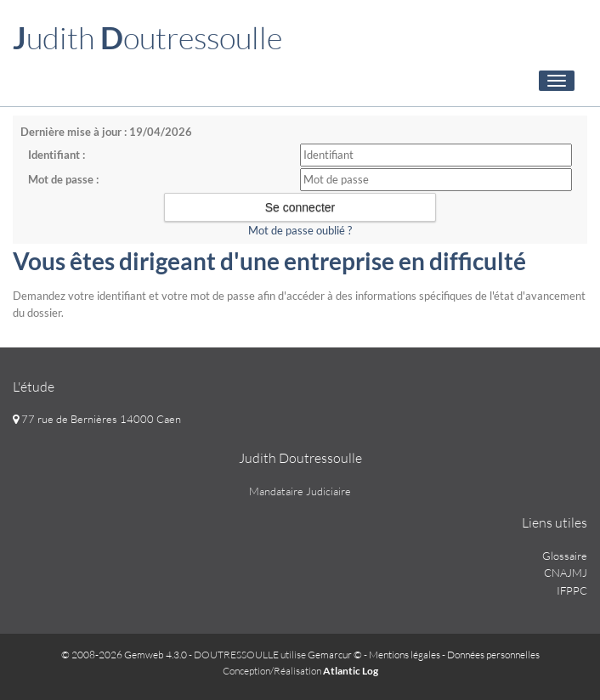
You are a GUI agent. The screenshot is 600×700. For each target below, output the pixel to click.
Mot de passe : (63, 179)
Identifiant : (57, 155)
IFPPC (572, 590)
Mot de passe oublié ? (300, 230)
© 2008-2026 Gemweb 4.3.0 (124, 655)
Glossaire (565, 556)
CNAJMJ (566, 573)
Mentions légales (405, 655)
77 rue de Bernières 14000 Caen (97, 419)
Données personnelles (493, 655)
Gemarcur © (335, 655)
